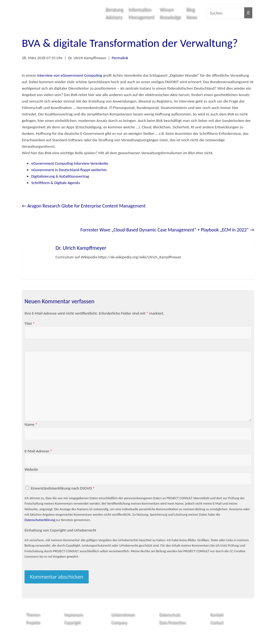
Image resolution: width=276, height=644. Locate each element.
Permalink (120, 58)
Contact (217, 622)
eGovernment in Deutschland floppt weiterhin (69, 170)
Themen (33, 614)
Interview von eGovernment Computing (70, 75)
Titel (30, 323)
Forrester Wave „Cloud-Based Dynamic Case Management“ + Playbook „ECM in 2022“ (167, 230)
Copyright (72, 622)
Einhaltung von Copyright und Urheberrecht (60, 530)
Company (119, 622)
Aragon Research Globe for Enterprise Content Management (84, 206)
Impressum (73, 614)
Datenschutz (169, 614)
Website (31, 469)
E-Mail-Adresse (38, 451)
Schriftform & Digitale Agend (55, 183)
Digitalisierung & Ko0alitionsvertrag (60, 176)
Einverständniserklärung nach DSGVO (63, 488)
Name (31, 424)
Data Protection (172, 622)
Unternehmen (123, 614)
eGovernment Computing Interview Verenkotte (70, 163)
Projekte (33, 622)
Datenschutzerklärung (40, 520)
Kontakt (217, 614)
